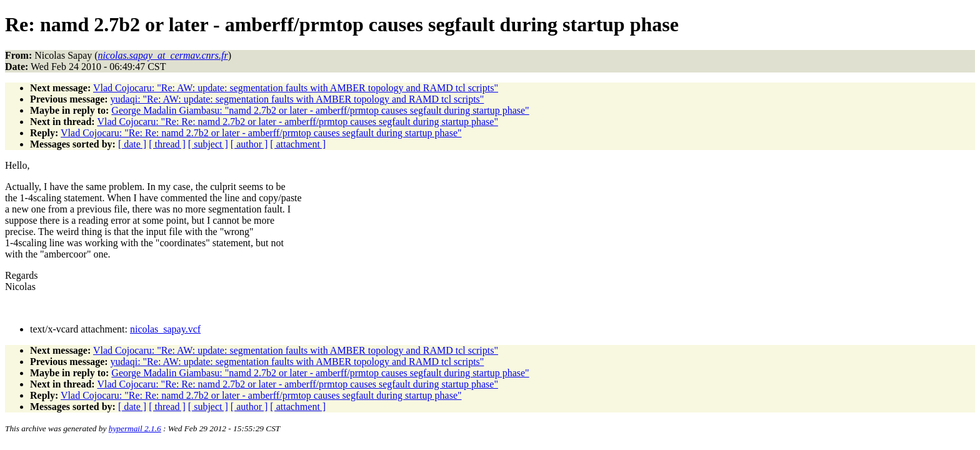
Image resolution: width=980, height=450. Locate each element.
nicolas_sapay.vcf (165, 329)
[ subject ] (208, 144)
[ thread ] (167, 144)
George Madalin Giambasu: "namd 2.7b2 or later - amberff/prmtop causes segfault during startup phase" (320, 110)
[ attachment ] (298, 144)
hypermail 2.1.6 (135, 428)
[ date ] (132, 144)
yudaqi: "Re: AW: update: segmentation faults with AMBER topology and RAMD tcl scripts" (297, 99)
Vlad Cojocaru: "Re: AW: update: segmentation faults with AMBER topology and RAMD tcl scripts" (296, 88)
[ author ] (249, 144)
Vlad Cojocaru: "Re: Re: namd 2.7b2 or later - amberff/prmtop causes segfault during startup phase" (297, 122)
